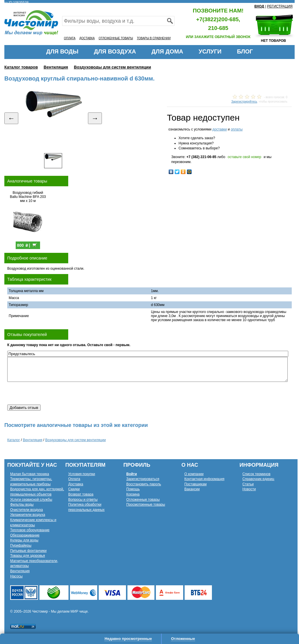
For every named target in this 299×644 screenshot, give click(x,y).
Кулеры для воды (24, 540)
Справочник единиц (258, 479)
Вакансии (192, 489)
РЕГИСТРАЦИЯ (280, 6)
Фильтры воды (22, 505)
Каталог (14, 440)
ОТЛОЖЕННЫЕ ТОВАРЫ (116, 38)
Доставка (76, 484)
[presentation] (51, 393)
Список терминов (256, 474)
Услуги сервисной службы (31, 500)
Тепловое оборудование (30, 530)
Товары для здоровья (28, 556)
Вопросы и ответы (83, 500)
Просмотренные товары (146, 505)
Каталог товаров (21, 67)
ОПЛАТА (70, 38)
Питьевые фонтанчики (28, 551)
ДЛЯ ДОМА (167, 51)
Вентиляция (56, 67)
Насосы (16, 576)
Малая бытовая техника (30, 474)
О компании (194, 474)
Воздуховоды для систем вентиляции (113, 67)
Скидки (74, 489)
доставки (219, 129)
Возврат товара (81, 494)
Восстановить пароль (144, 484)
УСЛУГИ (210, 51)
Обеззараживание (25, 535)
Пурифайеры (21, 545)
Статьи (248, 484)
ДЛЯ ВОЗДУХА (115, 51)
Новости (249, 489)
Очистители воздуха (27, 510)
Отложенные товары (143, 500)
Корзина (133, 494)
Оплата (74, 479)
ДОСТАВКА (87, 38)
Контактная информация (204, 479)
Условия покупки (82, 474)
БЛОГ (245, 51)
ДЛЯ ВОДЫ (62, 51)
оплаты (237, 129)
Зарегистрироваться (143, 479)
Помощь (133, 489)
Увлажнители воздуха (28, 515)
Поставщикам (196, 484)
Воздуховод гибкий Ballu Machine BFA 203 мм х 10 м (28, 197)
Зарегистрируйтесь (244, 102)
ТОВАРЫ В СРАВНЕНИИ (154, 38)
